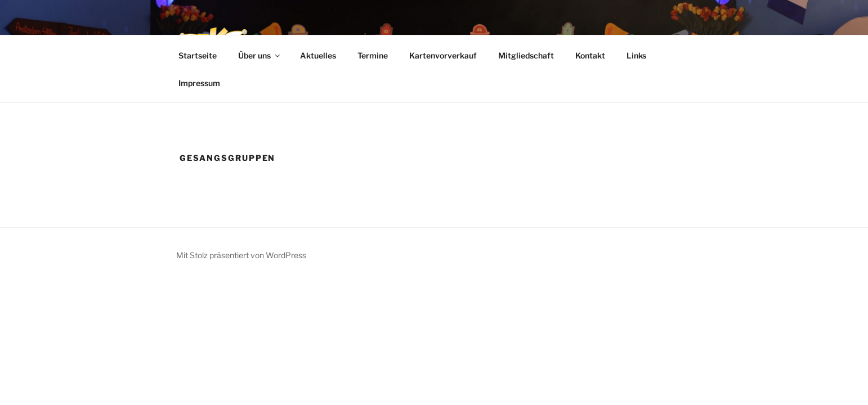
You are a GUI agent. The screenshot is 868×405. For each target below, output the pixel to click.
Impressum (199, 83)
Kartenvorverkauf (443, 55)
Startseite (198, 55)
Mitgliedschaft (526, 55)
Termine (373, 55)
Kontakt (590, 55)
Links (636, 55)
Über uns (260, 55)
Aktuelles (318, 55)
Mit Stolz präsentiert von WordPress (241, 255)
